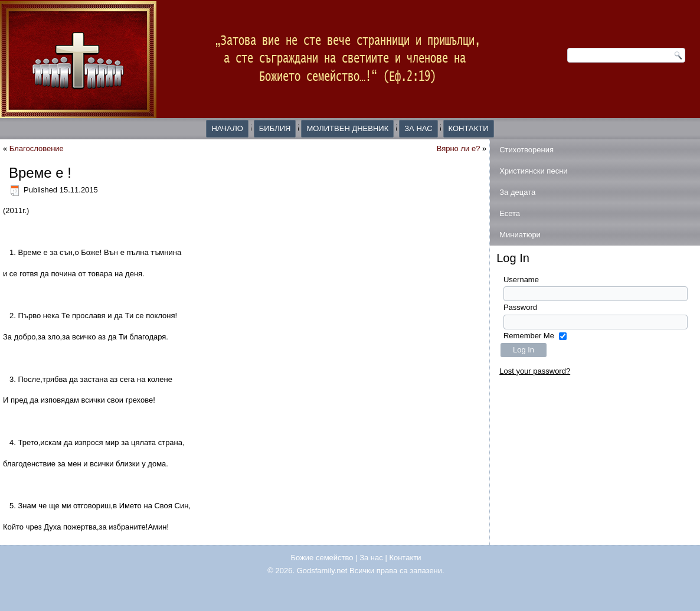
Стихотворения (526, 150)
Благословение (37, 148)
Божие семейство (322, 558)
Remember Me (529, 336)
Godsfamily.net (322, 571)
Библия (275, 128)
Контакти (469, 128)
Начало (227, 128)
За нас (418, 128)
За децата (517, 192)
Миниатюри (520, 235)
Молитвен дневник (347, 128)
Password (520, 307)
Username (521, 280)
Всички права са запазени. (397, 571)
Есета (510, 213)
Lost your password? (535, 371)
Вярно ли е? (459, 148)
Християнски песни (533, 171)
